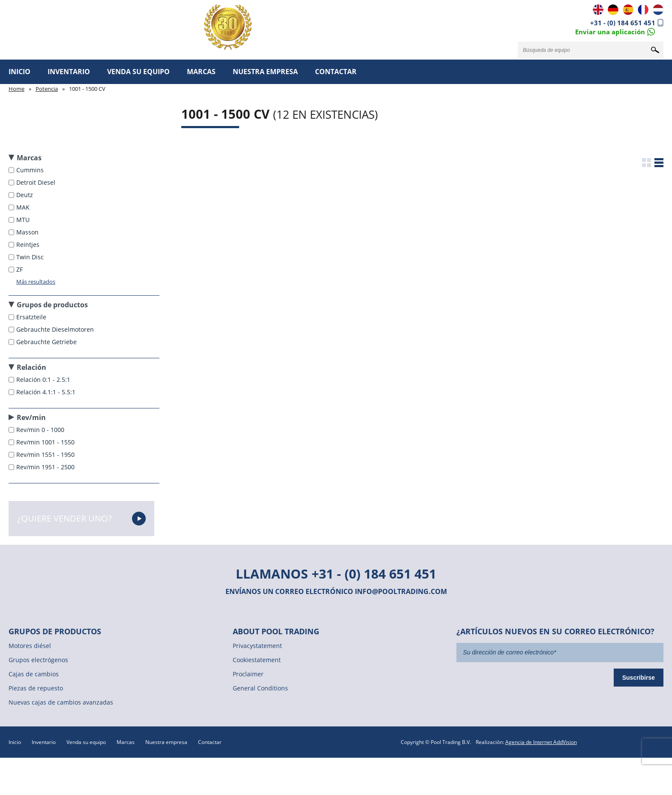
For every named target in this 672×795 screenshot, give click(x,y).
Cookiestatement (257, 660)
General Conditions (260, 688)
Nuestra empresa (265, 72)
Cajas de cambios (34, 674)
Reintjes (29, 244)
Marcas (201, 72)
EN (598, 10)
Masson (28, 232)
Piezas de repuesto (36, 688)
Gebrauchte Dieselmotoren (56, 329)
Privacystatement (257, 646)
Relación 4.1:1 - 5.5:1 (47, 392)
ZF (20, 269)
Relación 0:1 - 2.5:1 (44, 379)
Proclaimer (248, 674)
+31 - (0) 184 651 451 (623, 23)
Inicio (19, 72)
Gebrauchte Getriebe (47, 342)
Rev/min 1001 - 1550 (46, 442)
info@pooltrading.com (401, 591)
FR (643, 10)
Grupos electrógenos (38, 660)
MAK (24, 207)
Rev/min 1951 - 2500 (46, 467)
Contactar (336, 72)
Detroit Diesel (37, 182)
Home (16, 89)
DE (613, 10)
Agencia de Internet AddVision (541, 742)
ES (628, 10)
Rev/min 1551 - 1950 (46, 454)
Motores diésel (30, 646)
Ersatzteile (32, 317)
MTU (24, 220)
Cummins (31, 170)
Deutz (25, 195)
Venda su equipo (138, 72)
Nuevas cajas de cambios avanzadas (61, 702)
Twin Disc (31, 257)
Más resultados (36, 282)
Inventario (69, 72)
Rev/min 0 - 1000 (41, 430)
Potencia (47, 89)
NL (658, 10)
